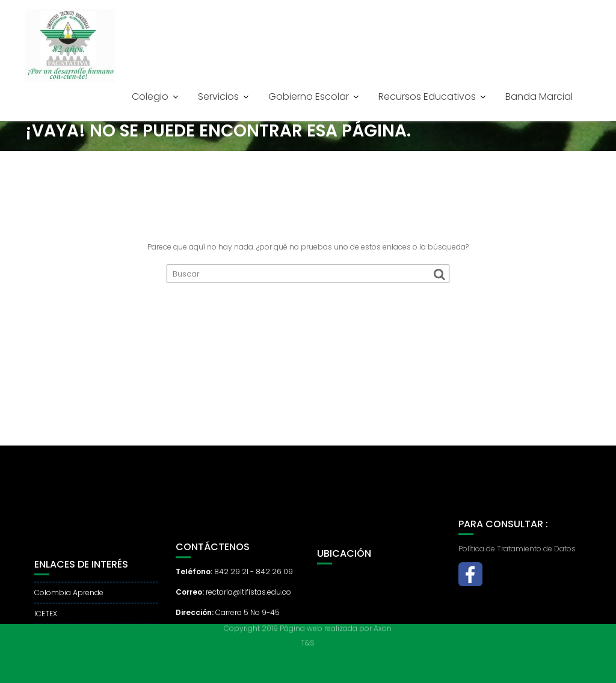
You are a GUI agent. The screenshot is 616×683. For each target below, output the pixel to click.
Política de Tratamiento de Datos (517, 559)
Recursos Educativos (427, 96)
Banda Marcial (539, 96)
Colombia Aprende (69, 611)
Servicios (218, 96)
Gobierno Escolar (309, 96)
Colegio (150, 96)
